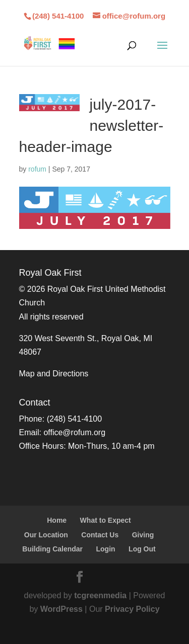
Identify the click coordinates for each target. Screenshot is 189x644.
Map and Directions (54, 374)
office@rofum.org (74, 432)
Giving (143, 535)
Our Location (46, 535)
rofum (37, 169)
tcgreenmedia (100, 595)
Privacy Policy (132, 609)
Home (57, 520)
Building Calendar (52, 549)
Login (106, 549)
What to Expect (106, 520)
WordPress (61, 609)
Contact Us (100, 535)
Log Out (142, 549)
